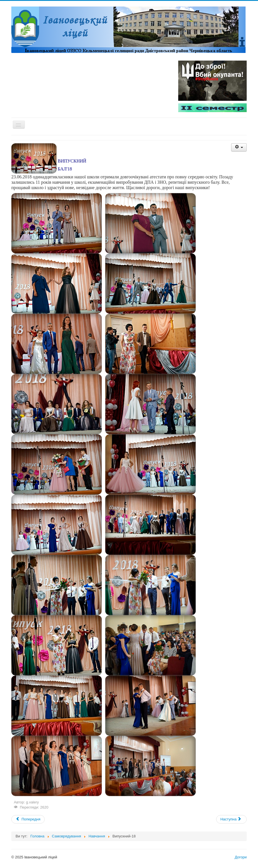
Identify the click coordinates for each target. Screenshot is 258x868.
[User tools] (239, 147)
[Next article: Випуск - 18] (231, 819)
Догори (241, 857)
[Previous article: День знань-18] (28, 819)
